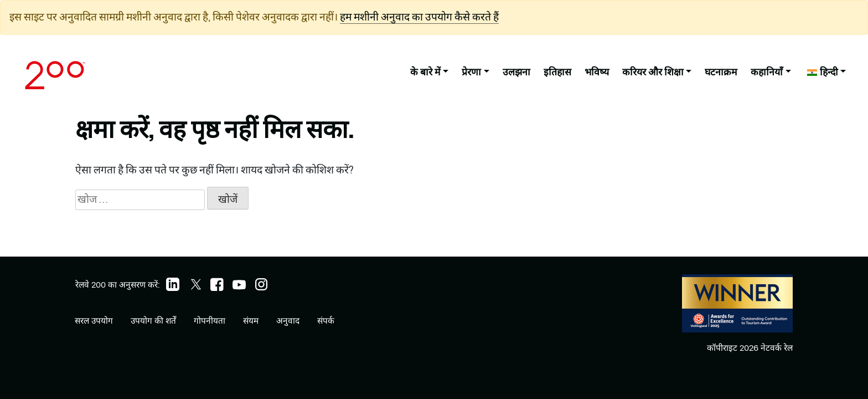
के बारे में (425, 72)
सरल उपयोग (94, 321)
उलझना (516, 72)
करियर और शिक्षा (653, 72)
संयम (251, 321)
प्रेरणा (471, 72)
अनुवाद (288, 321)
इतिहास (557, 72)
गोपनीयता (210, 321)
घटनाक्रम (721, 72)
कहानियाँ (767, 72)
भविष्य (597, 72)
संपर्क (326, 321)
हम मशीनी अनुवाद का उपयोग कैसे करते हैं (419, 17)
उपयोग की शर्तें (153, 321)
